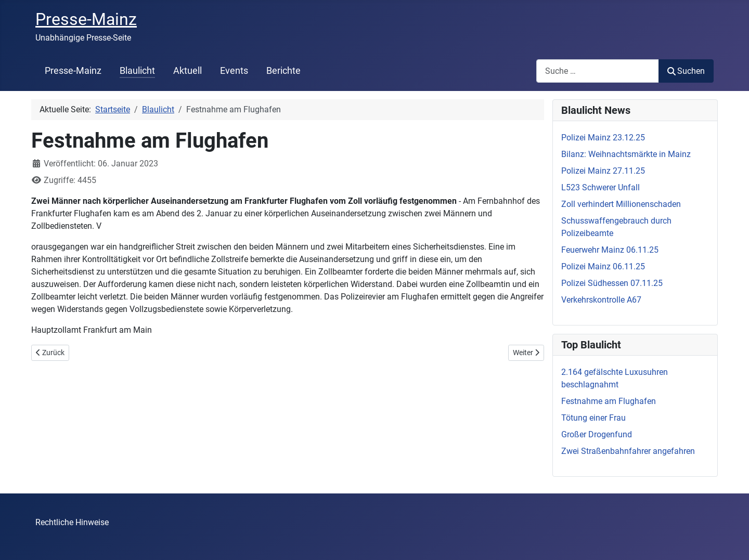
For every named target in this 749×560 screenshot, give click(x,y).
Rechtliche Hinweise (72, 522)
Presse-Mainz (73, 71)
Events (234, 71)
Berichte (283, 71)
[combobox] (598, 71)
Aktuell (188, 71)
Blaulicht (137, 71)
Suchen (686, 71)
